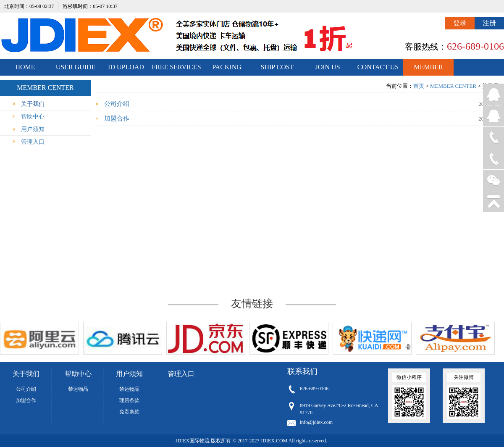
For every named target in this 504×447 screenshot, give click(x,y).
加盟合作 (117, 118)
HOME (25, 67)
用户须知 (33, 129)
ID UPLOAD (126, 67)
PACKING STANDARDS (227, 70)
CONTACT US (378, 67)
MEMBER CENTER (428, 70)
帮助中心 (33, 117)
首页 (419, 86)
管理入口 (33, 142)
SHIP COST (277, 67)
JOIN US (327, 67)
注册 (489, 23)
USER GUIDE (76, 67)
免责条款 (129, 412)
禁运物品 (78, 389)
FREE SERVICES (176, 67)
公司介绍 (117, 104)
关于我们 (33, 104)
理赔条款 (129, 400)
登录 (460, 23)
